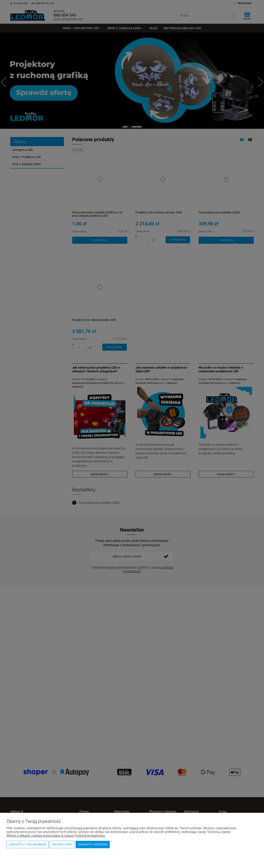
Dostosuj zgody (62, 845)
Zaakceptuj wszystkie (93, 845)
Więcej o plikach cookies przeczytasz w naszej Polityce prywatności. (56, 836)
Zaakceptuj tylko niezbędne (28, 845)
